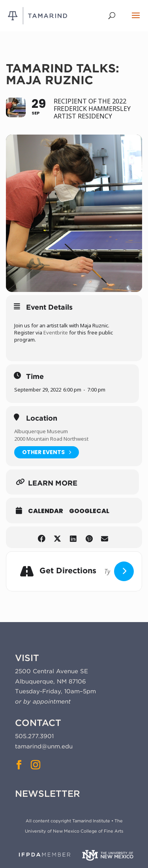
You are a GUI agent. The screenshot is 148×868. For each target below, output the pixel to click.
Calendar (46, 511)
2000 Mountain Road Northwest (51, 439)
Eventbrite (56, 332)
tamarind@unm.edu (44, 746)
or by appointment (43, 702)
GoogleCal (89, 511)
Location (42, 418)
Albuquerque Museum (41, 431)
